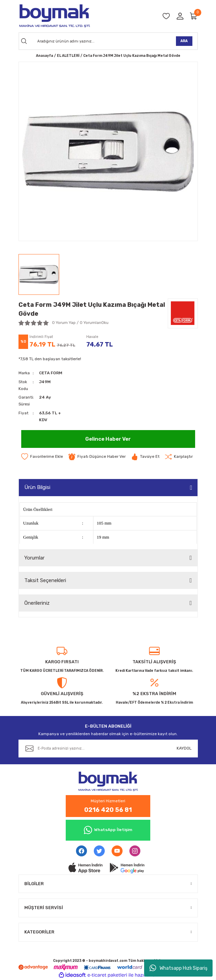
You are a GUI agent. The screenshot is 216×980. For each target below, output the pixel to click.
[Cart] (194, 16)
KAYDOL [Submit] (184, 748)
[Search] (108, 41)
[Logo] (54, 16)
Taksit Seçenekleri (45, 580)
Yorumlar (34, 558)
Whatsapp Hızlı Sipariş (179, 968)
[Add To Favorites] (42, 457)
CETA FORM (51, 373)
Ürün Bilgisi (37, 487)
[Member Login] (180, 16)
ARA (184, 41)
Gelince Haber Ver (108, 439)
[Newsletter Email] (108, 749)
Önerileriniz (37, 603)
